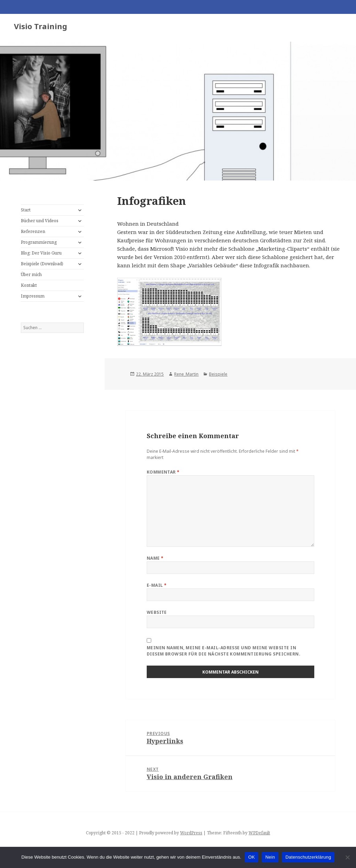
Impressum (33, 296)
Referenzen (33, 231)
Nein (270, 857)
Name (155, 558)
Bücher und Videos (40, 221)
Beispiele (218, 374)
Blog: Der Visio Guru (41, 253)
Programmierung (39, 242)
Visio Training (41, 26)
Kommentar (163, 472)
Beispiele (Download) (42, 264)
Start (26, 210)
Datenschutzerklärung (308, 857)
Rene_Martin (186, 374)
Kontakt (29, 285)
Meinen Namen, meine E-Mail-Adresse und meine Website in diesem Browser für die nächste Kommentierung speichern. (224, 651)
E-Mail (157, 585)
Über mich (31, 274)
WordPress (191, 833)
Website (157, 612)
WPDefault (259, 833)
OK (252, 857)
